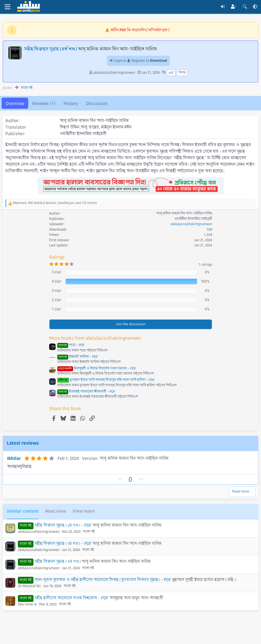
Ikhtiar (14, 458)
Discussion (97, 103)
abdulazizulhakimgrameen (114, 73)
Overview (15, 103)
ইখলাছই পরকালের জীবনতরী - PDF (86, 392)
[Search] (245, 7)
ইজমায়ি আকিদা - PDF (78, 357)
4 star (57, 281)
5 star (57, 272)
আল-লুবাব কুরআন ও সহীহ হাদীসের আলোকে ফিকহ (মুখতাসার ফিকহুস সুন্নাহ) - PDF (103, 580)
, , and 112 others (55, 203)
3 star (57, 290)
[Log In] (223, 7)
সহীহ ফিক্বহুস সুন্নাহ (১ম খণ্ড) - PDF (63, 525)
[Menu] (7, 7)
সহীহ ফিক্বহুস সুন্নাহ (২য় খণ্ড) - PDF (63, 544)
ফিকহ (182, 73)
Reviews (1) (44, 103)
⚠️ (137, 30)
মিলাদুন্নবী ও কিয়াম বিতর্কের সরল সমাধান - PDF (97, 369)
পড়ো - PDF (71, 345)
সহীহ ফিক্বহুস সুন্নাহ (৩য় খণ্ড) (58, 561)
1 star (56, 309)
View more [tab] (84, 511)
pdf (171, 73)
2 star (57, 300)
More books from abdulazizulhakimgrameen (95, 338)
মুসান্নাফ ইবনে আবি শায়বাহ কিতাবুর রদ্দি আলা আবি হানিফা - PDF (106, 380)
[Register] (234, 7)
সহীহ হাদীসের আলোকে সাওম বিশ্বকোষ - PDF (71, 598)
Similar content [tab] (23, 511)
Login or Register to (138, 61)
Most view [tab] (56, 511)
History (71, 103)
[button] (255, 7)
